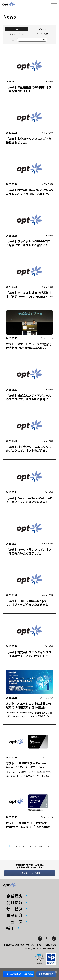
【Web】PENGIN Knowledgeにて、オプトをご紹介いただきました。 (27, 604)
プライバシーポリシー (35, 945)
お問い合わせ (51, 945)
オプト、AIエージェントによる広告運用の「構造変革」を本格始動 (29, 705)
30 (40, 846)
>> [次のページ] (49, 846)
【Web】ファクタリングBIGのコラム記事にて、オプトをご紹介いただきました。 (29, 245)
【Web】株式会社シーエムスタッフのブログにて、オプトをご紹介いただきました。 (29, 450)
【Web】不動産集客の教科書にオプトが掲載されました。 (29, 89)
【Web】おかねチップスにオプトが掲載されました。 (29, 140)
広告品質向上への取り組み (14, 945)
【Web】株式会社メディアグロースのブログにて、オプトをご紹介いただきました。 (29, 399)
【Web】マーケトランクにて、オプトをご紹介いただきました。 (29, 551)
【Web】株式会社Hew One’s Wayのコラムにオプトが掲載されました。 (29, 192)
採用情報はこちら (46, 974)
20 (36, 846)
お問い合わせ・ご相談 (30, 873)
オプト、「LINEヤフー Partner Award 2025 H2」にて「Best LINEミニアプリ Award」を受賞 (29, 767)
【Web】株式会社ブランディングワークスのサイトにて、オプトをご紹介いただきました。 (29, 656)
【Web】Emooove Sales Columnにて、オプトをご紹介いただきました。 (29, 502)
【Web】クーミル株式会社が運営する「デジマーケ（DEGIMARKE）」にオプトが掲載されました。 (29, 296)
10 (31, 846)
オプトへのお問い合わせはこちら (19, 974)
